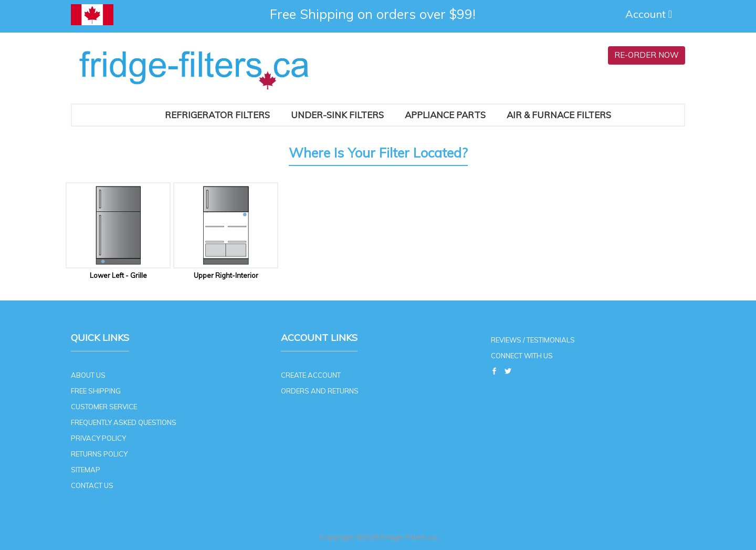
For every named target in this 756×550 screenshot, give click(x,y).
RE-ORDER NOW (647, 55)
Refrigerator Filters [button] (217, 115)
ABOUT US (88, 375)
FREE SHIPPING (96, 391)
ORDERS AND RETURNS (320, 391)
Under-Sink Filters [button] (337, 115)
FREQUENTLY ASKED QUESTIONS (124, 422)
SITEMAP (86, 470)
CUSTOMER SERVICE (104, 407)
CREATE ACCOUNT (311, 375)
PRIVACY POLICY (98, 438)
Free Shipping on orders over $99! (373, 14)
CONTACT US (92, 485)
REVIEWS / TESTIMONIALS (533, 340)
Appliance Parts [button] (445, 115)
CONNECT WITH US (522, 356)
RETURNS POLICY (99, 454)
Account (650, 14)
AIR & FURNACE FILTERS (559, 115)
